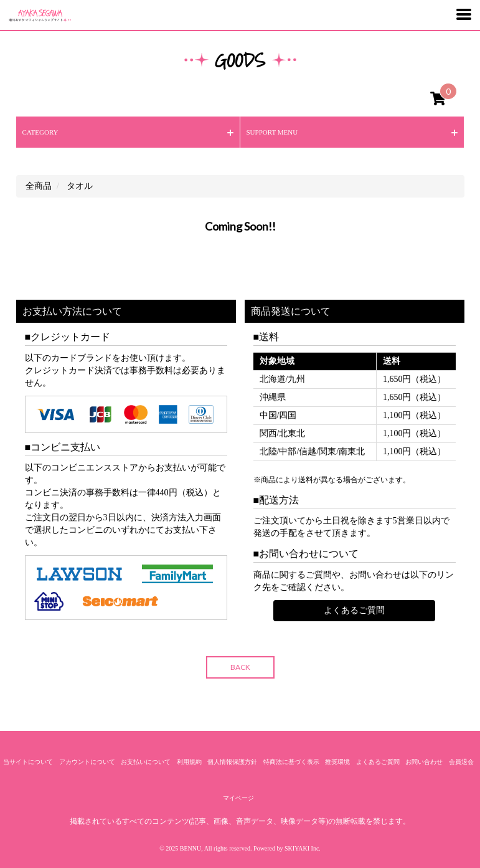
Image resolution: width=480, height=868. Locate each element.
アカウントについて (87, 762)
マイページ (238, 798)
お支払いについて (146, 762)
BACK (240, 667)
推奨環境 (337, 762)
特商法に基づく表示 (291, 762)
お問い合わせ (424, 762)
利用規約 (189, 762)
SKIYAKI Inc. (303, 848)
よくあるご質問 (354, 610)
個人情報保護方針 (232, 762)
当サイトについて (28, 762)
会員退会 (461, 762)
